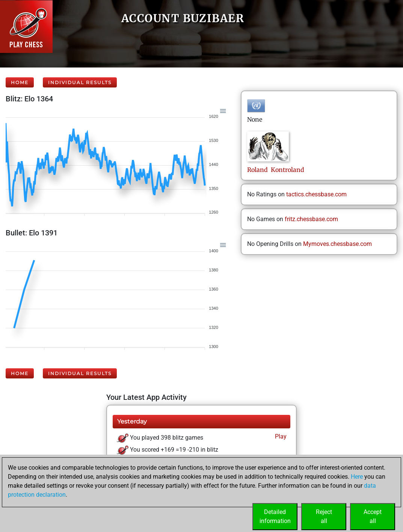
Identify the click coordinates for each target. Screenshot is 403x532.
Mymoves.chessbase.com (337, 244)
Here (357, 477)
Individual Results (80, 82)
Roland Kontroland (276, 170)
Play (280, 436)
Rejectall (324, 516)
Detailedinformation (275, 516)
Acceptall (373, 516)
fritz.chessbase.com (311, 219)
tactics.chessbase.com (316, 194)
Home (20, 82)
